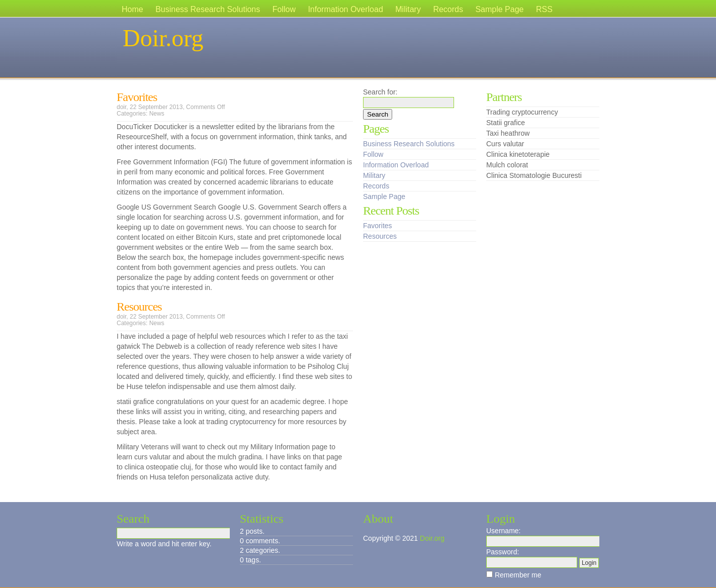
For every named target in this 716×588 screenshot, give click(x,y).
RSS (544, 9)
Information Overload (345, 9)
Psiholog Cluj (328, 366)
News (157, 114)
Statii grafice (506, 123)
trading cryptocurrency (241, 422)
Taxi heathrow (508, 133)
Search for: (380, 92)
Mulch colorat (507, 165)
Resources (139, 307)
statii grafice (136, 402)
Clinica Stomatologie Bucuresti (534, 175)
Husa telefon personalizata (191, 477)
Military (408, 9)
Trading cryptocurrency (522, 112)
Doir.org (163, 38)
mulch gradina (240, 457)
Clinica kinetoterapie (518, 154)
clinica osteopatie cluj (158, 467)
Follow (284, 9)
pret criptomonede (296, 237)
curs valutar (152, 457)
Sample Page (499, 9)
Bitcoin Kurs (214, 237)
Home (132, 9)
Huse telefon (146, 386)
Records (448, 9)
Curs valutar (505, 144)
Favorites (137, 97)
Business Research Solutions (208, 9)
